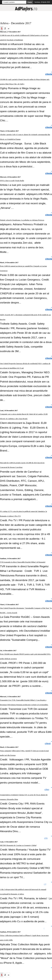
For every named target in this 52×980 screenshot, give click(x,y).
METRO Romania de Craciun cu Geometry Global (18, 845)
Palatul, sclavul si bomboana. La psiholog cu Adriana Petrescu (22, 220)
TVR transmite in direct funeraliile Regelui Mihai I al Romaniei (23, 562)
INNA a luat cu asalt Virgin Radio (12, 181)
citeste (48, 790)
